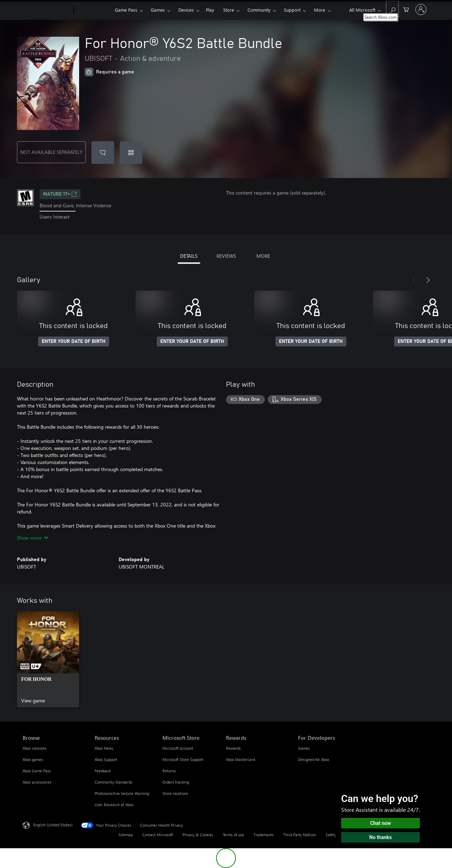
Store (229, 10)
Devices (186, 10)
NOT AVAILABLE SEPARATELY (51, 152)
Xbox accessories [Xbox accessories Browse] (37, 782)
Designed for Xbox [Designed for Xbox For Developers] (314, 759)
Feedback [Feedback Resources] (103, 771)
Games (158, 10)
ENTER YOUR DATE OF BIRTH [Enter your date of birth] (74, 341)
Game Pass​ (126, 10)
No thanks (381, 837)
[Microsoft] (47, 10)
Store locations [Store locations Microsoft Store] (175, 793)
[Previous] (414, 280)
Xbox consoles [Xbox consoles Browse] (35, 748)
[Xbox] (93, 10)
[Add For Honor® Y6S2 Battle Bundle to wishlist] (103, 153)
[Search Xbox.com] (392, 9)
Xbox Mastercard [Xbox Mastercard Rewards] (240, 759)
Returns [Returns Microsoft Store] (169, 771)
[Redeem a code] (131, 153)
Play (210, 10)
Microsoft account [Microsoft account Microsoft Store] (178, 748)
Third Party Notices (300, 835)
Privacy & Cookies (198, 835)
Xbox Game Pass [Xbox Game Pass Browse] (37, 771)
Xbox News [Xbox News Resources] (104, 748)
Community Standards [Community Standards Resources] (114, 782)
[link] (48, 659)
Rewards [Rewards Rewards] (233, 748)
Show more (33, 538)
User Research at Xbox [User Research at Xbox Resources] (114, 805)
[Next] (428, 280)
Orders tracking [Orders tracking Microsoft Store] (176, 782)
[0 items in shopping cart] (406, 9)
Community (259, 10)
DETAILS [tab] (189, 256)
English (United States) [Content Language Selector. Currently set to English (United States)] (53, 824)
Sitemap (126, 835)
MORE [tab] (263, 256)
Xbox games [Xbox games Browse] (33, 759)
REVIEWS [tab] (226, 256)
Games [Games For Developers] (304, 748)
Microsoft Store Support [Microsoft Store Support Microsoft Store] (183, 759)
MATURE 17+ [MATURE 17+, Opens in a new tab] (60, 194)
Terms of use (233, 835)
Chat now (380, 823)
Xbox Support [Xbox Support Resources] (106, 759)
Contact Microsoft (158, 835)
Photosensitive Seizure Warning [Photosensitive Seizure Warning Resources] (122, 793)
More (320, 10)
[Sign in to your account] (421, 10)
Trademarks (264, 835)
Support (292, 10)
